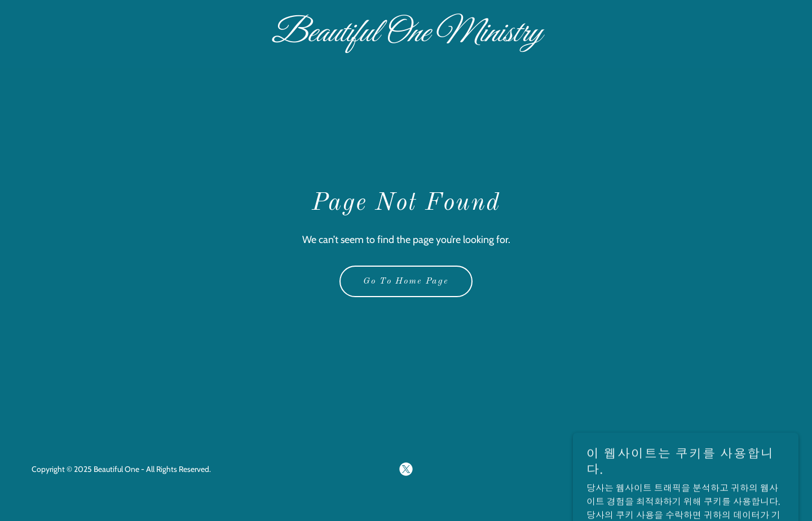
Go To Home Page (406, 281)
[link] (406, 38)
